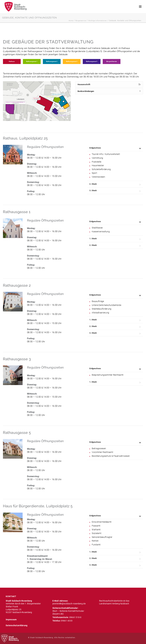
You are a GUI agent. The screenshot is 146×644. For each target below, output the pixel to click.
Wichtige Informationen (98, 21)
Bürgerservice (81, 21)
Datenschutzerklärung (17, 625)
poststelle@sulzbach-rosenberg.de (69, 604)
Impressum (11, 620)
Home (71, 21)
